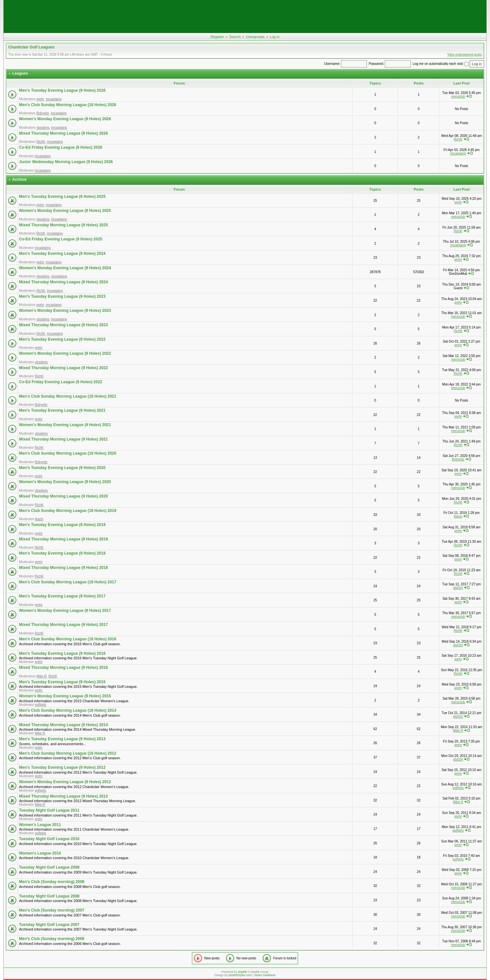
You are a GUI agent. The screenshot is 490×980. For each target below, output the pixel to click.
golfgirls (40, 705)
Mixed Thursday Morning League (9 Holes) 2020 (63, 496)
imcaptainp (54, 99)
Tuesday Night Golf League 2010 (49, 839)
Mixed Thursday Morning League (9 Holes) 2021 (63, 439)
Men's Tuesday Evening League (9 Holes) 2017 (62, 596)
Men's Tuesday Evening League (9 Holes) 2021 (62, 410)
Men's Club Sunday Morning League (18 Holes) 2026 (68, 105)
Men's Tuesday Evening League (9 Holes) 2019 (62, 525)
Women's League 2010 (40, 853)
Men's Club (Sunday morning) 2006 (52, 939)
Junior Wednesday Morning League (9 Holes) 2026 (66, 162)
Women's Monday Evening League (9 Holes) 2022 (65, 353)
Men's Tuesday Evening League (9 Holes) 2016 (62, 653)
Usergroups (255, 37)
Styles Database (265, 975)
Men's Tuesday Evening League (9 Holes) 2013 (62, 739)
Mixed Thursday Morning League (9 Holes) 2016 (63, 668)
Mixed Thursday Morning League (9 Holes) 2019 (63, 539)
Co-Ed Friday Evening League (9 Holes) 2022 (61, 382)
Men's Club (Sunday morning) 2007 (52, 910)
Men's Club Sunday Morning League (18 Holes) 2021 (68, 396)
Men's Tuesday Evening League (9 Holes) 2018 (62, 553)
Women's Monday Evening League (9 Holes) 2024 (65, 268)
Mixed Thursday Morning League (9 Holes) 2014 (63, 725)
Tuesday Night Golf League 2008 (49, 896)
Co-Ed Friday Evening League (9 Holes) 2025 (61, 239)
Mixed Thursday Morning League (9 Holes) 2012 (63, 796)
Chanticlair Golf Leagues (31, 47)
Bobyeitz (43, 113)
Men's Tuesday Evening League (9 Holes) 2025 (62, 197)
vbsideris (43, 128)
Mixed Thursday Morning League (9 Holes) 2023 (63, 325)
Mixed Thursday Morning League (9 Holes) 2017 (63, 625)
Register (217, 37)
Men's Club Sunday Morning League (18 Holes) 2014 (68, 710)
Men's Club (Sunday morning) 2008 (52, 882)
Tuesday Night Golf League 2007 (49, 925)
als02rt (458, 588)
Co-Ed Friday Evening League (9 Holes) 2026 (61, 147)
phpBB (242, 972)
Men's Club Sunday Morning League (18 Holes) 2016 (68, 639)
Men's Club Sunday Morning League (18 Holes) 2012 (68, 753)
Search (235, 37)
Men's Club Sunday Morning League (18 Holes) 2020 (68, 453)
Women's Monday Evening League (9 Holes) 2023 (65, 311)
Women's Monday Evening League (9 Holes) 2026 (65, 119)
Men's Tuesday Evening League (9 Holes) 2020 (62, 468)
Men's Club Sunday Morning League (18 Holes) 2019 (68, 511)
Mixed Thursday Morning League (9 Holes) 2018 (63, 568)
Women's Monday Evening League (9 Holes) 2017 (65, 611)
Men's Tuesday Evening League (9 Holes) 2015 (62, 682)
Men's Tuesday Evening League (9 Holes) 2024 (62, 254)
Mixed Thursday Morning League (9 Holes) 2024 (63, 282)
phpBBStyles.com (240, 975)
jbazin (39, 519)
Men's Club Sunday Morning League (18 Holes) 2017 (68, 582)
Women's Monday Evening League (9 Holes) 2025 (65, 211)
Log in (274, 37)
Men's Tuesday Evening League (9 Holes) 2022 (62, 339)
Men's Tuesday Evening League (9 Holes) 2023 (62, 296)
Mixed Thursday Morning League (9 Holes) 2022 (63, 368)
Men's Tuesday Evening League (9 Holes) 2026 (62, 90)
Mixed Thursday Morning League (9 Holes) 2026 (63, 133)
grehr (40, 99)
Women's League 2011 (40, 825)
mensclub (458, 96)
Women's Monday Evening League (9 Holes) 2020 (65, 482)
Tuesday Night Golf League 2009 (49, 867)
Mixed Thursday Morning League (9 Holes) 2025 (63, 225)
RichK (41, 142)
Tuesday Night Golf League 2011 (49, 810)
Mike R (41, 676)
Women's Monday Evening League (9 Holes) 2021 (65, 425)
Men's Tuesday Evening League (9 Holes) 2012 (62, 767)
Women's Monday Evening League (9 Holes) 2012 (65, 782)
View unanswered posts (465, 55)
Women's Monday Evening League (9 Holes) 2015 (65, 696)
